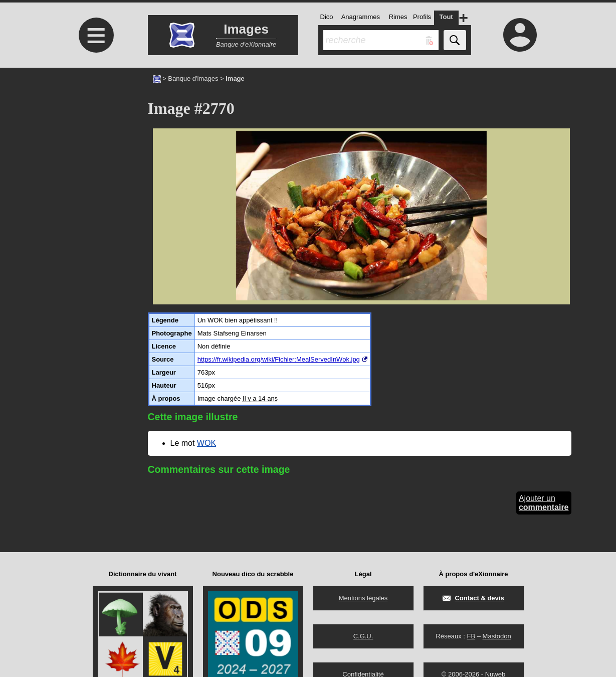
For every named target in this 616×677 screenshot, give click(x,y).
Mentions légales (363, 598)
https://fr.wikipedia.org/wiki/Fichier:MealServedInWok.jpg (279, 359)
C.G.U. (363, 636)
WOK (207, 443)
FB (471, 636)
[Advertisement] (95, 152)
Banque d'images (193, 78)
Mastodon (497, 636)
